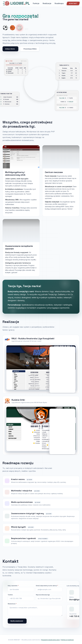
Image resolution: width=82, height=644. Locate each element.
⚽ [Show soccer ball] (5, 28)
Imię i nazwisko (13, 586)
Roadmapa (59, 3)
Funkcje (36, 3)
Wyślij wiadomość (17, 621)
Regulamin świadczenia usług (50, 640)
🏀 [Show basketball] (13, 28)
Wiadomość (12, 604)
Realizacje (47, 3)
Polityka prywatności (67, 640)
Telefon (10, 595)
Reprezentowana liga (43, 595)
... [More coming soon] (26, 28)
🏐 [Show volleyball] (19, 28)
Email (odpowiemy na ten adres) (47, 586)
